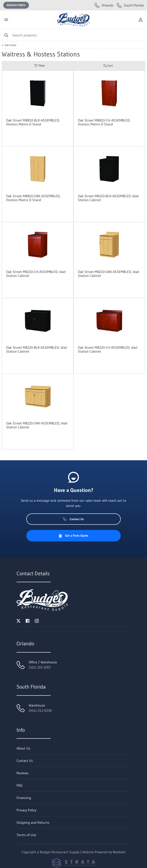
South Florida (130, 5)
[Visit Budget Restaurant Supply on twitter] (18, 620)
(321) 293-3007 (40, 667)
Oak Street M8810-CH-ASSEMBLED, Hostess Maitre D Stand (104, 122)
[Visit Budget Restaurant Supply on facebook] (28, 620)
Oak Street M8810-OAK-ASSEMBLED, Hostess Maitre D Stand (33, 198)
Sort (108, 66)
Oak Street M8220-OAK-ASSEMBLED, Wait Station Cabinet (37, 425)
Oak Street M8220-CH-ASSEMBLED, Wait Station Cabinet (108, 349)
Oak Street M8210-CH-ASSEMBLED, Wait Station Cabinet (36, 274)
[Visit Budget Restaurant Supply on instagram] (37, 620)
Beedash (119, 852)
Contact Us (73, 519)
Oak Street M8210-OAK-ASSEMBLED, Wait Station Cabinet (109, 274)
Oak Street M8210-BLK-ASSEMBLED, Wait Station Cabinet (108, 198)
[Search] (73, 35)
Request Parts (16, 5)
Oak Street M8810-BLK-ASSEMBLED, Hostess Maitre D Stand (33, 122)
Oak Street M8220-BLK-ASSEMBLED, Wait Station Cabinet (37, 349)
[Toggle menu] (6, 20)
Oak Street (10, 45)
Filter (40, 66)
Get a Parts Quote (73, 536)
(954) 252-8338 (40, 710)
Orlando (104, 5)
